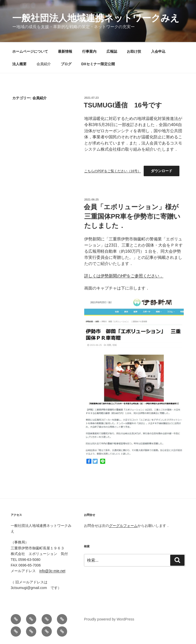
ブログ (66, 64)
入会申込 (158, 51)
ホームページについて (30, 51)
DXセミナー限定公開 (98, 64)
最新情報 (65, 51)
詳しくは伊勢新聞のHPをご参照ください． (124, 276)
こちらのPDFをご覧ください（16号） (113, 171)
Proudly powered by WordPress (109, 619)
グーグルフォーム (123, 526)
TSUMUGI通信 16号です (123, 105)
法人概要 (19, 64)
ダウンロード (162, 171)
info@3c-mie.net (52, 571)
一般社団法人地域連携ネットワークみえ (96, 18)
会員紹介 (44, 64)
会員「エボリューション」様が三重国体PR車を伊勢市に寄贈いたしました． (132, 216)
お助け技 (134, 51)
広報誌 (112, 51)
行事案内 (89, 51)
